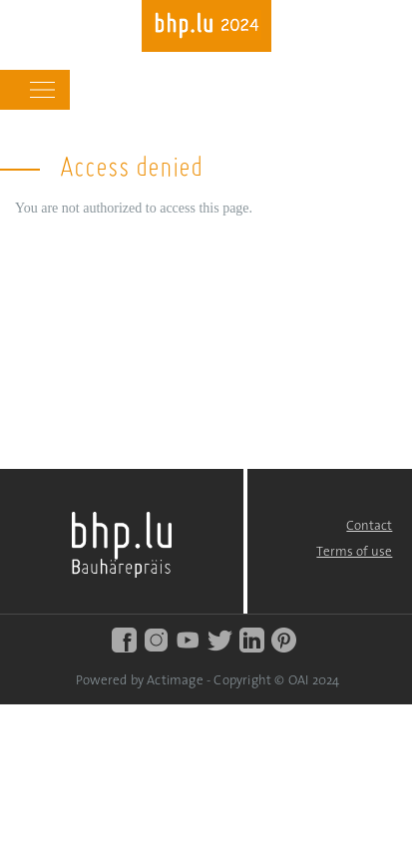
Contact (369, 526)
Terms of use (354, 552)
